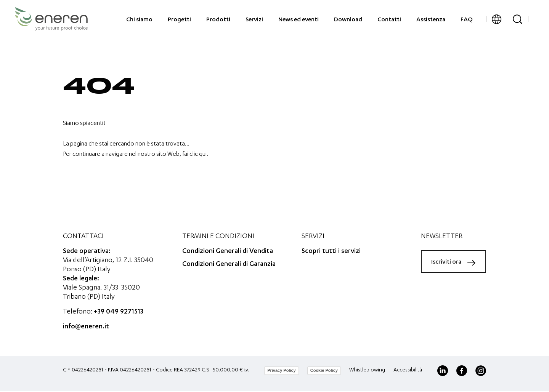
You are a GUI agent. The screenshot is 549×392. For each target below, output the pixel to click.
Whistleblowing (367, 370)
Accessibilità (408, 370)
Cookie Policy (324, 370)
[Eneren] (51, 19)
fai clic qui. (195, 155)
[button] (497, 19)
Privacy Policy (282, 370)
